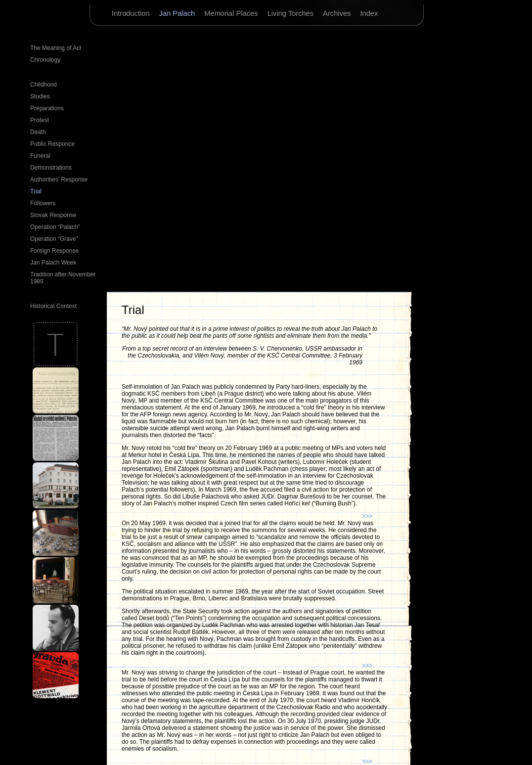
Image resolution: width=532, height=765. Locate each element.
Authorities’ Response (59, 180)
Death (38, 132)
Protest (40, 120)
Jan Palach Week (53, 263)
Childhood (44, 85)
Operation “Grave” (54, 239)
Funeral (40, 156)
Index (369, 13)
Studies (40, 96)
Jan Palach (178, 13)
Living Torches (292, 13)
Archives (338, 13)
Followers (43, 203)
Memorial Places (232, 13)
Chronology (45, 60)
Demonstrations (51, 168)
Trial (36, 191)
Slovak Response (53, 215)
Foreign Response (54, 251)
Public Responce (52, 144)
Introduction (132, 13)
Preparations (47, 108)
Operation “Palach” (55, 227)
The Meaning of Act (56, 48)
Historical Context (53, 306)
